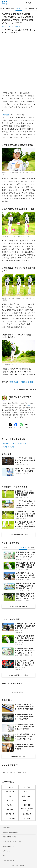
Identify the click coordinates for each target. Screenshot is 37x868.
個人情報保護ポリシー (9, 846)
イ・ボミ (29, 405)
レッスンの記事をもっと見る (18, 675)
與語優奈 (6, 115)
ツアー (8, 8)
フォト (25, 8)
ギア (13, 8)
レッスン (19, 8)
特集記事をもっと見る (18, 756)
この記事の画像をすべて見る (25, 390)
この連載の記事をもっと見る (18, 534)
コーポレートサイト (8, 860)
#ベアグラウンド (8, 447)
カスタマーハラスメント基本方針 (12, 842)
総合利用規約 (7, 827)
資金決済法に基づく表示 (10, 837)
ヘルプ (5, 856)
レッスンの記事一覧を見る (19, 606)
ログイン (29, 3)
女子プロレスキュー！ (15, 26)
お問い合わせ (7, 851)
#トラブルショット (19, 443)
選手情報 (32, 8)
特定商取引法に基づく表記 (10, 832)
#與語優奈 (5, 443)
